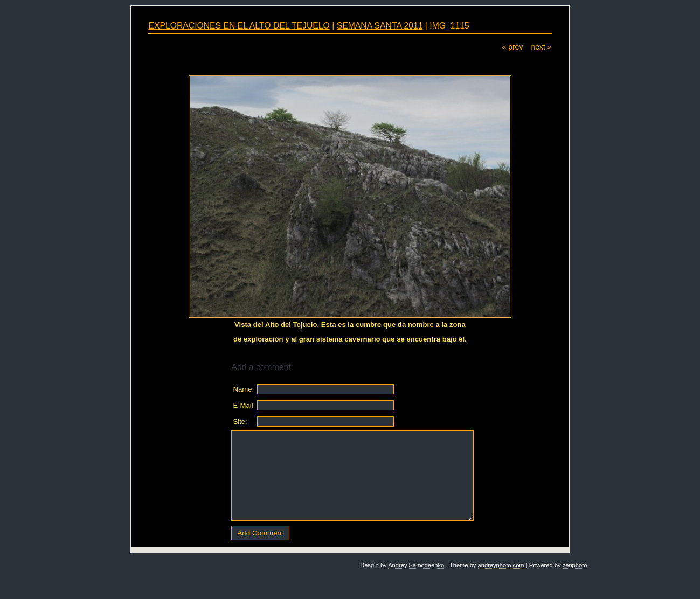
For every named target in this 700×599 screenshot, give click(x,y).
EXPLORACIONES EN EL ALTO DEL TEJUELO (239, 26)
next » (541, 47)
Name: (243, 389)
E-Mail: (244, 405)
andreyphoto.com (501, 565)
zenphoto (575, 565)
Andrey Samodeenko (416, 565)
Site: (240, 422)
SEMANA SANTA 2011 (380, 26)
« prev (512, 47)
